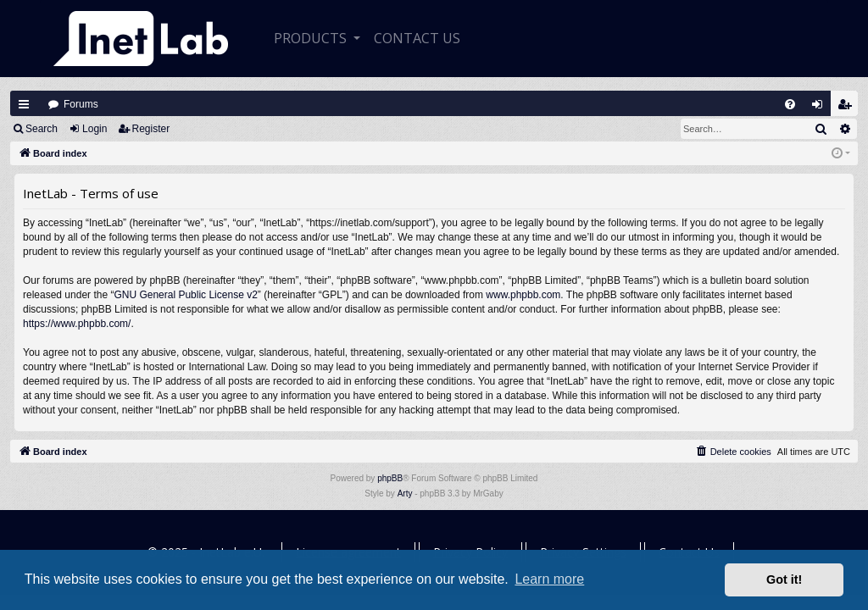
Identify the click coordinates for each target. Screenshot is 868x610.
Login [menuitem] (821, 108)
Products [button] (312, 38)
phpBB (390, 478)
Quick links (24, 104)
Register (151, 129)
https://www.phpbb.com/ (77, 324)
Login (95, 129)
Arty (405, 494)
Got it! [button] (784, 579)
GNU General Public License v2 (185, 295)
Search (42, 129)
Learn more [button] (549, 579)
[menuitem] (790, 104)
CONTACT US (417, 38)
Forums (81, 104)
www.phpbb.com (523, 295)
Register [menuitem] (849, 108)
